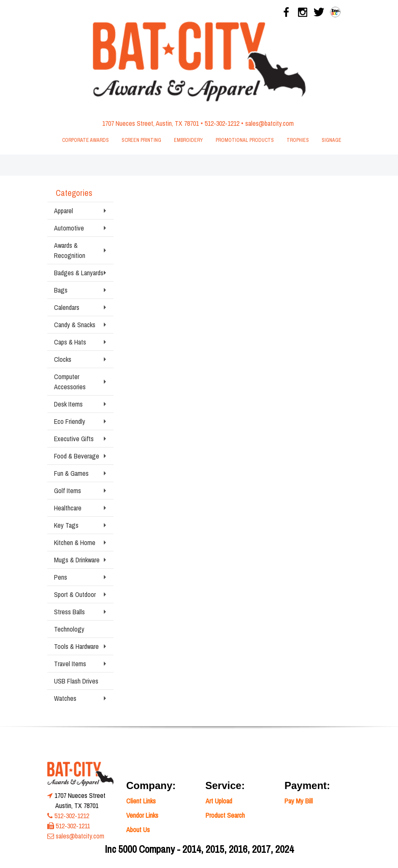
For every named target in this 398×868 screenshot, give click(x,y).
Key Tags (66, 525)
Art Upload (219, 801)
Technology (69, 629)
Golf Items (68, 491)
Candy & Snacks (75, 325)
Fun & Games (71, 473)
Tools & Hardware (76, 646)
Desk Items (68, 404)
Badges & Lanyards (79, 273)
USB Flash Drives (76, 681)
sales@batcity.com (269, 123)
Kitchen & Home (75, 542)
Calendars (67, 307)
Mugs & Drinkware (77, 560)
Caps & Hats (70, 342)
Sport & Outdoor (75, 594)
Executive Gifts (74, 439)
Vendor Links (142, 815)
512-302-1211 (73, 826)
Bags (61, 290)
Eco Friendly (70, 421)
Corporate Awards (85, 140)
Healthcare (68, 508)
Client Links (141, 801)
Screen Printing (141, 140)
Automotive (69, 228)
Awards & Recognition (70, 250)
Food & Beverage (77, 456)
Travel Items (70, 664)
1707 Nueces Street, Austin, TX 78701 (150, 123)
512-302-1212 (222, 123)
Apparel (64, 211)
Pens (61, 577)
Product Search (225, 815)
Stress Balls (69, 612)
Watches (65, 698)
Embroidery (188, 140)
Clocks (63, 359)
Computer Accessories (70, 382)
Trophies (298, 140)
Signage (332, 140)
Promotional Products (245, 140)
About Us (138, 830)
